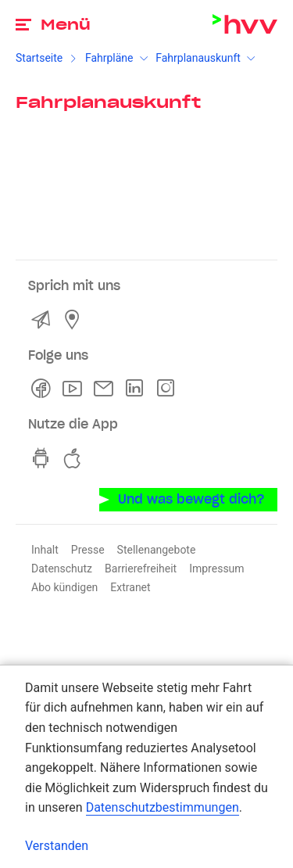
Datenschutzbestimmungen (163, 807)
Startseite (39, 58)
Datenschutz (62, 569)
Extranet (130, 587)
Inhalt (45, 550)
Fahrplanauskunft (198, 58)
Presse (88, 550)
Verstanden (57, 846)
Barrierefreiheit (141, 569)
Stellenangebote (157, 550)
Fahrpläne (109, 58)
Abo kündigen (64, 587)
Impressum (216, 569)
